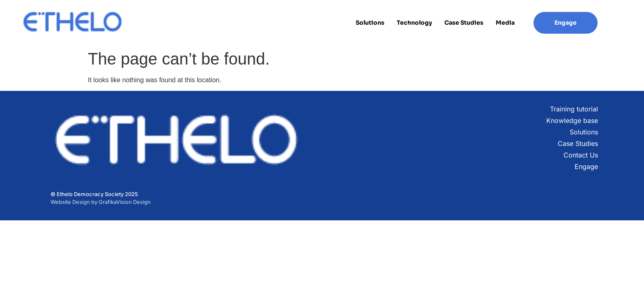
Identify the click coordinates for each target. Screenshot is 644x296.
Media (505, 23)
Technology (414, 23)
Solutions (370, 23)
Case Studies (464, 23)
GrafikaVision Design (125, 202)
